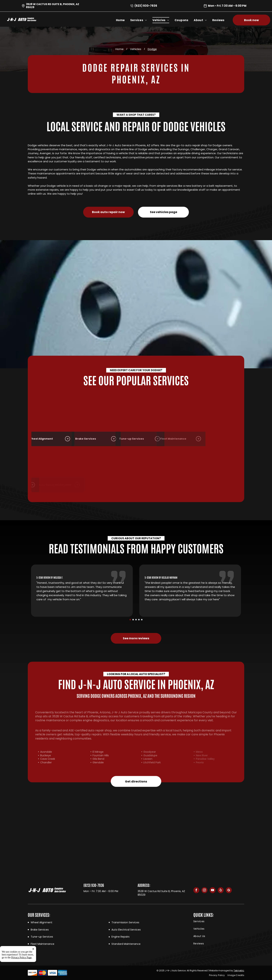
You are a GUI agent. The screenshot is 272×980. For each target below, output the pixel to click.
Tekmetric (239, 971)
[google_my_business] (229, 891)
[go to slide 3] (136, 620)
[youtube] (213, 891)
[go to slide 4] (139, 620)
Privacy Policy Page (22, 958)
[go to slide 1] (130, 620)
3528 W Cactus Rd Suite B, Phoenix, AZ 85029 (53, 6)
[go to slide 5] (142, 620)
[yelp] (221, 891)
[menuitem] (123, 20)
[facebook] (196, 891)
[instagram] (204, 891)
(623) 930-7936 (146, 6)
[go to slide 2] (133, 620)
